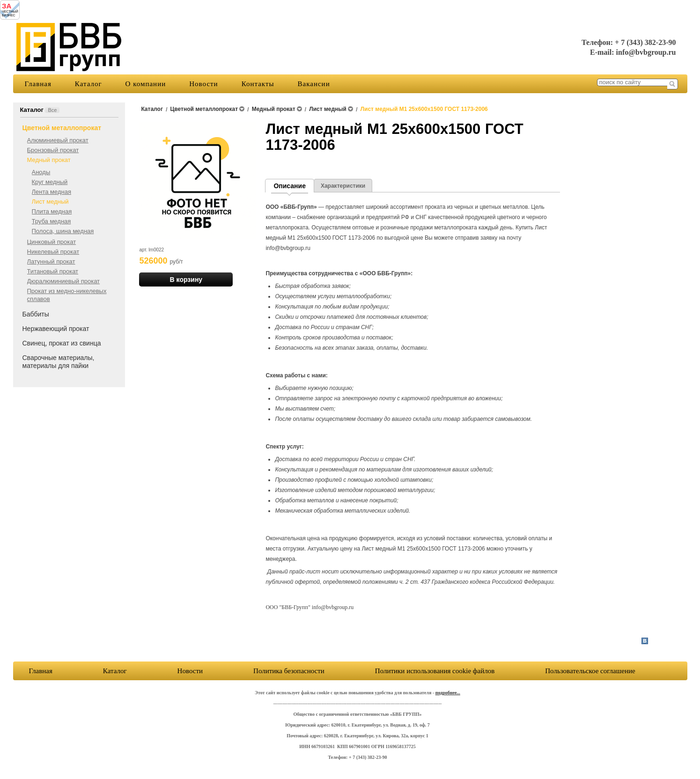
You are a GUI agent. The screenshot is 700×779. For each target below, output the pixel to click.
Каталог (88, 84)
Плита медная (52, 211)
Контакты (258, 84)
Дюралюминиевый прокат (64, 281)
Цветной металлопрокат (62, 128)
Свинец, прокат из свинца (62, 343)
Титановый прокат (53, 271)
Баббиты (36, 314)
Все (52, 110)
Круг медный (50, 182)
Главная (38, 84)
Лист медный (50, 202)
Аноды (41, 172)
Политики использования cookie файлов (575, 671)
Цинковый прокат (52, 242)
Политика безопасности (289, 671)
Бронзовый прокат (53, 150)
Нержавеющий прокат (56, 329)
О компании (146, 84)
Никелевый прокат (53, 252)
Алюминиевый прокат (58, 140)
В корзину (186, 279)
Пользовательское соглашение (420, 671)
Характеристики (343, 186)
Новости (203, 84)
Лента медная (52, 192)
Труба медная (52, 221)
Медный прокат (49, 160)
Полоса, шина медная (63, 231)
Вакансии (314, 84)
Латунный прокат (51, 261)
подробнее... (448, 693)
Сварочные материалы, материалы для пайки (59, 362)
